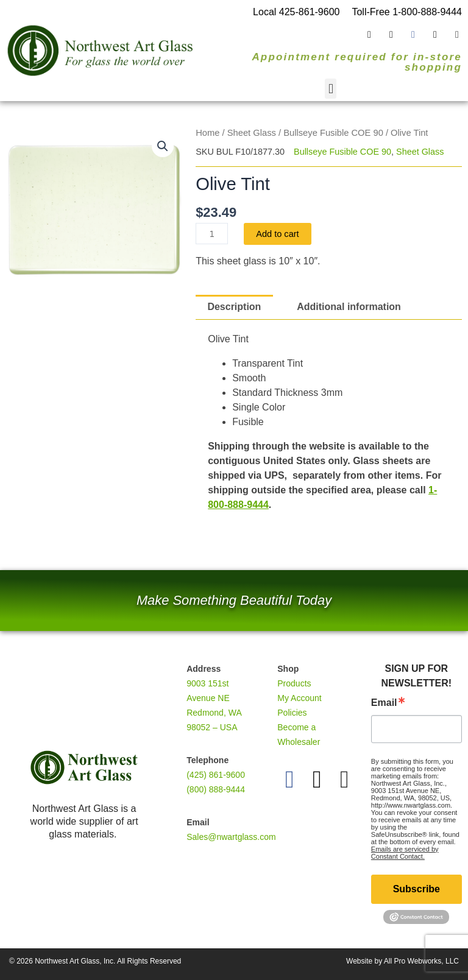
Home (207, 133)
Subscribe (417, 889)
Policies (292, 713)
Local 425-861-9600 (296, 12)
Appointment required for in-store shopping (357, 62)
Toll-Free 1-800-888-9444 (407, 12)
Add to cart (278, 234)
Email (384, 703)
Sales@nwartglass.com (231, 837)
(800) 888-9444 (216, 789)
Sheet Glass (252, 133)
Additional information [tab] (349, 307)
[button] (331, 89)
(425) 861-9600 (216, 775)
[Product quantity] (212, 234)
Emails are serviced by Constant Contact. (405, 853)
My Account (299, 698)
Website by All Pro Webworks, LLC (402, 961)
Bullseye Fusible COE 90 (333, 133)
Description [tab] (234, 307)
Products (294, 683)
